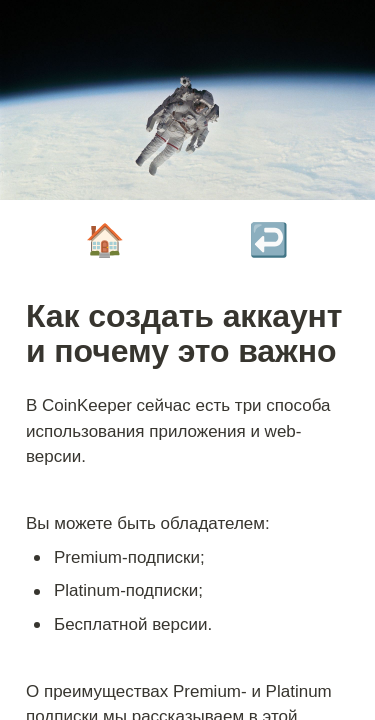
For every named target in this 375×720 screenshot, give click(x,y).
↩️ (269, 240)
